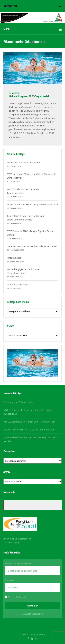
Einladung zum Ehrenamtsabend (23, 163)
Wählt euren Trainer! (17, 284)
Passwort (10, 580)
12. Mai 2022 (14, 93)
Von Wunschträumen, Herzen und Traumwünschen (29, 422)
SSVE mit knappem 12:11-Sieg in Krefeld (29, 96)
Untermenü (10, 6)
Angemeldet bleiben (17, 597)
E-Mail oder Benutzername (18, 563)
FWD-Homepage (12, 542)
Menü (6, 29)
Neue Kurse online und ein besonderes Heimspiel (32, 246)
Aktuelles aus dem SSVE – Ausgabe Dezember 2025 (32, 204)
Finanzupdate (14, 258)
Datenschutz (14, 505)
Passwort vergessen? (33, 614)
